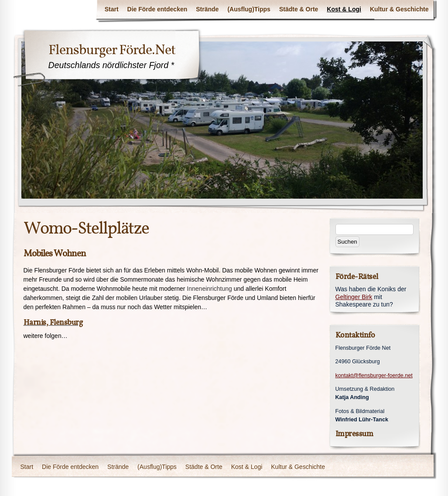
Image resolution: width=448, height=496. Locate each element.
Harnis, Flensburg (53, 322)
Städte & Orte (299, 9)
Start (112, 9)
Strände (207, 9)
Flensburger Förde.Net (112, 50)
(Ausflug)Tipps (249, 9)
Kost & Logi (344, 9)
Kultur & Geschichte (399, 9)
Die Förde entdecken (157, 9)
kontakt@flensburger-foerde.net (374, 375)
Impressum (354, 434)
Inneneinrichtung (209, 289)
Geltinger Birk (354, 297)
